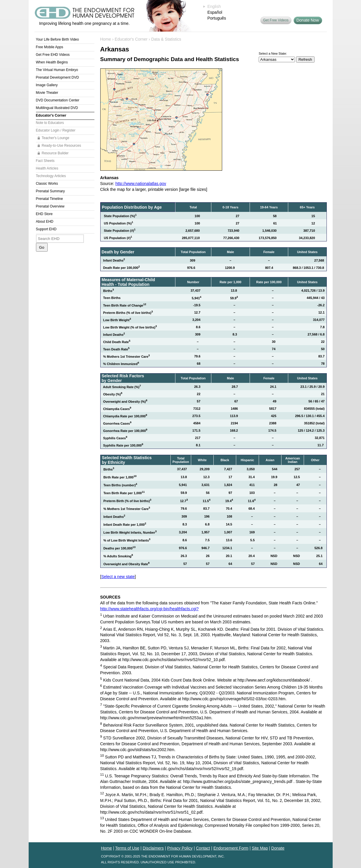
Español (215, 12)
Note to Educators (50, 123)
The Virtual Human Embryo (57, 70)
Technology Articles (51, 176)
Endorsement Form (231, 848)
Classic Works (47, 184)
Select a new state (118, 577)
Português (217, 18)
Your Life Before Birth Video (57, 39)
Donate (278, 848)
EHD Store (44, 214)
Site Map (260, 848)
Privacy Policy (180, 848)
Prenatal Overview (50, 206)
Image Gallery (47, 85)
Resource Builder (55, 153)
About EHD (45, 222)
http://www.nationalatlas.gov (141, 184)
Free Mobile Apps (50, 47)
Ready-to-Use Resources (62, 146)
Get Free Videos (276, 20)
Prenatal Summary (50, 191)
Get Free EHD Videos (53, 55)
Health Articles (47, 168)
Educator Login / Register (56, 130)
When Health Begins (52, 62)
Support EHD (46, 229)
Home (106, 39)
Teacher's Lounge (56, 138)
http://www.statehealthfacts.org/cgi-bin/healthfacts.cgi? (150, 609)
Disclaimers (153, 848)
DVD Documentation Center (58, 100)
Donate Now (308, 20)
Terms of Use (127, 848)
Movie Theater (47, 93)
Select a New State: (273, 53)
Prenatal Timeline (50, 199)
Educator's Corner (51, 115)
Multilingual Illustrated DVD (57, 108)
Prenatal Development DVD (57, 77)
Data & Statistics (166, 39)
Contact (203, 848)
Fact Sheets (45, 161)
